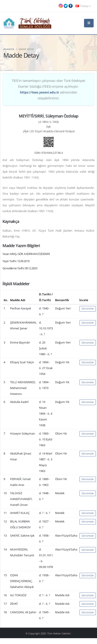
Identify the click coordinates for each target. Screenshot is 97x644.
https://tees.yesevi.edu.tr (40, 92)
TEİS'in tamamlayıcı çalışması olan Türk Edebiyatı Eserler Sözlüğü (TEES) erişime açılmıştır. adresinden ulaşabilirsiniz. (49, 89)
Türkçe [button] (83, 6)
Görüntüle (88, 308)
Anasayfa (9, 49)
